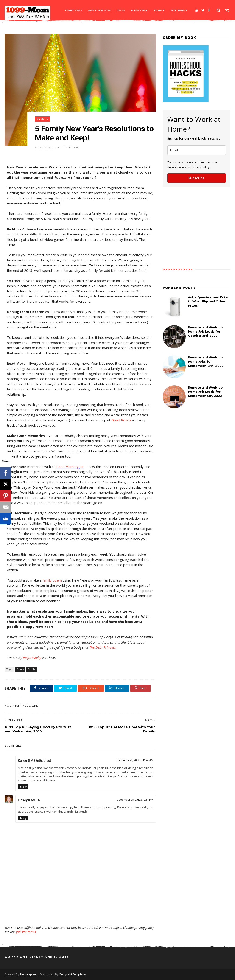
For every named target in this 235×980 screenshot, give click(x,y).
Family (159, 11)
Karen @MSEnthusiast (34, 761)
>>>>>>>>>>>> (178, 269)
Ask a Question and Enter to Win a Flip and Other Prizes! (208, 301)
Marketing (139, 11)
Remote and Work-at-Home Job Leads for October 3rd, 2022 (206, 331)
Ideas (121, 11)
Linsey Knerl (27, 800)
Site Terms (179, 11)
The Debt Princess (102, 647)
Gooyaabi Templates (73, 974)
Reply (23, 787)
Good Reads (121, 420)
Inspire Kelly (32, 658)
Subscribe (196, 178)
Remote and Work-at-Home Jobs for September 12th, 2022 (206, 361)
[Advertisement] (80, 912)
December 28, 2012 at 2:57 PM (135, 800)
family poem (52, 580)
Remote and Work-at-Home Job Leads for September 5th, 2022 (206, 392)
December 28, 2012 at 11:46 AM (134, 760)
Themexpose (28, 974)
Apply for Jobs (99, 11)
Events (42, 119)
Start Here (73, 11)
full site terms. (26, 932)
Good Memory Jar (70, 467)
